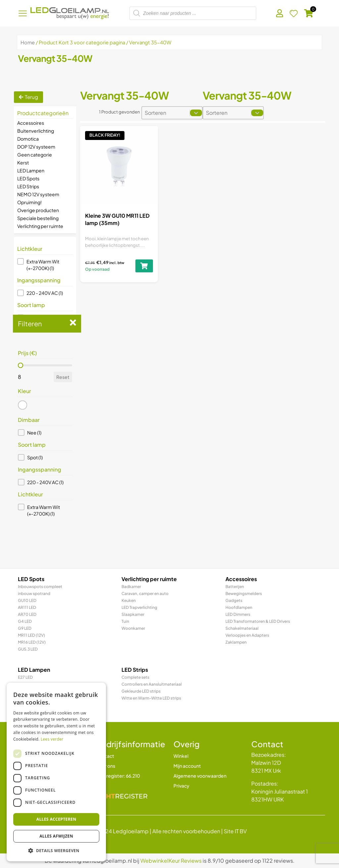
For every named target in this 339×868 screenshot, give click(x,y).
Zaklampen (236, 642)
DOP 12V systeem (36, 147)
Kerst (23, 162)
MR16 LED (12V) (32, 642)
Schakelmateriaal (242, 628)
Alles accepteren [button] (56, 819)
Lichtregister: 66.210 (118, 776)
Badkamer (131, 587)
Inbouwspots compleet (40, 587)
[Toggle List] (196, 113)
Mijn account (187, 766)
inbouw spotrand (34, 594)
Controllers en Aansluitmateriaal (152, 684)
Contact (105, 756)
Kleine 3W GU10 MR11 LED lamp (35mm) (117, 219)
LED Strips (28, 186)
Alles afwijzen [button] (56, 836)
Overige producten (38, 210)
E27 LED (25, 677)
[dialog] (56, 772)
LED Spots (28, 178)
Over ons (105, 766)
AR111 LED (27, 607)
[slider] (21, 365)
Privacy (181, 786)
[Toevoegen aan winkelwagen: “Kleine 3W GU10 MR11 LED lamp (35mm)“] (144, 266)
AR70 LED (27, 614)
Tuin (125, 621)
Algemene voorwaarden (200, 776)
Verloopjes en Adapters (247, 635)
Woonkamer (133, 628)
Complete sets (135, 677)
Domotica (28, 139)
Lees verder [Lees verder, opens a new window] (52, 739)
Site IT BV (235, 831)
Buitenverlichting (36, 131)
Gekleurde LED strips (141, 691)
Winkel (181, 756)
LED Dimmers (238, 614)
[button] (45, 265)
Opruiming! (29, 202)
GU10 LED (27, 600)
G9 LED (25, 628)
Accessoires (31, 123)
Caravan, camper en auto (145, 594)
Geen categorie (35, 155)
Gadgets (234, 600)
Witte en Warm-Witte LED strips (151, 698)
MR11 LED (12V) (31, 635)
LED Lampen (31, 170)
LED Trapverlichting (139, 607)
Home (28, 42)
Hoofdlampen (239, 607)
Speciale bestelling (38, 218)
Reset (63, 377)
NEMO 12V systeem (38, 194)
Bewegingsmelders (244, 594)
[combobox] (166, 113)
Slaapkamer (133, 614)
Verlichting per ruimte (40, 226)
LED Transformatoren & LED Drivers (258, 621)
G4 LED (25, 621)
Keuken (129, 600)
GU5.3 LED (28, 649)
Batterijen (235, 587)
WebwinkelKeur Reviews (171, 861)
